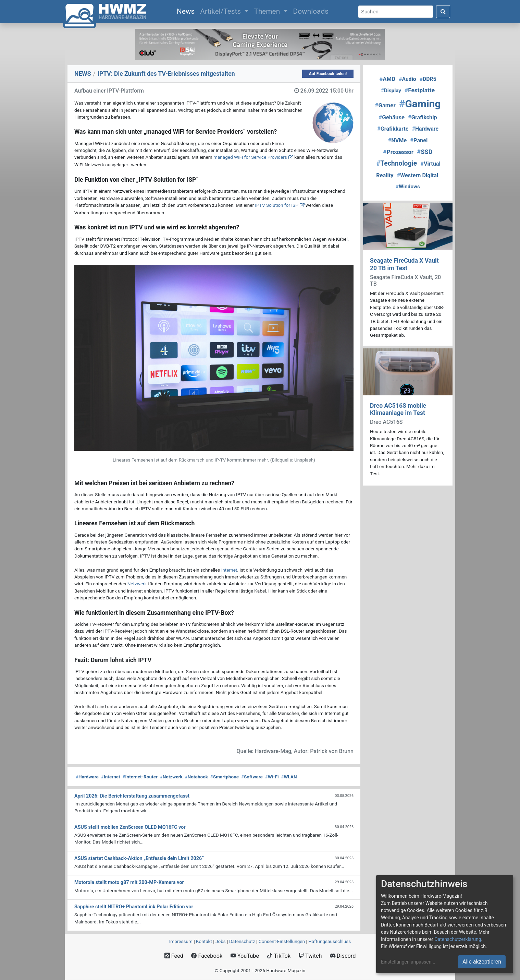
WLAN (289, 777)
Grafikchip (422, 117)
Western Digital (418, 175)
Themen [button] (268, 11)
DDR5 (428, 79)
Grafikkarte (393, 129)
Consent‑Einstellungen (282, 941)
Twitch (310, 956)
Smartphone (225, 777)
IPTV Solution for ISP (276, 205)
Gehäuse (392, 117)
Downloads (311, 11)
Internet (229, 570)
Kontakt (204, 941)
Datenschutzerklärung (458, 939)
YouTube (245, 956)
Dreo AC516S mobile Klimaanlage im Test (398, 409)
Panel (419, 140)
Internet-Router (140, 777)
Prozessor (398, 152)
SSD (425, 152)
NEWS (83, 74)
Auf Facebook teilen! (328, 74)
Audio (407, 79)
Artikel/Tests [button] (221, 11)
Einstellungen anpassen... (408, 962)
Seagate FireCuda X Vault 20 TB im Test (404, 264)
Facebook (207, 956)
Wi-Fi (272, 777)
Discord (343, 956)
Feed (174, 956)
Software (252, 777)
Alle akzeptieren (482, 962)
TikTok (279, 956)
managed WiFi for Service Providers (250, 157)
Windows (408, 187)
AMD (387, 79)
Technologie (397, 163)
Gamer (385, 105)
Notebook (197, 777)
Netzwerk (137, 584)
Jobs (221, 941)
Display (391, 91)
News (187, 11)
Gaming (420, 104)
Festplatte (420, 90)
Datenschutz (242, 941)
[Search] (396, 12)
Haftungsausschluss (330, 941)
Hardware (87, 777)
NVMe (398, 140)
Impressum (181, 941)
